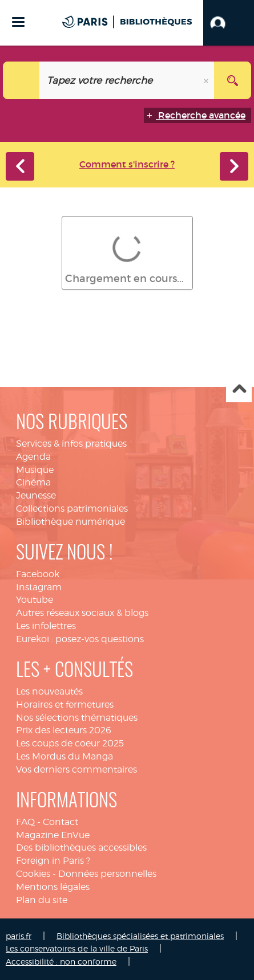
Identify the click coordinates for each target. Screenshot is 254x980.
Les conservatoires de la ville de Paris (77, 948)
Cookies (33, 874)
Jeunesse (36, 495)
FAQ (25, 822)
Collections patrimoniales (72, 509)
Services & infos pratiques (71, 444)
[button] (229, 23)
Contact (61, 822)
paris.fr (19, 936)
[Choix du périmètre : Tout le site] (21, 80)
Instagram (39, 587)
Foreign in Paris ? (53, 861)
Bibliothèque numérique (70, 522)
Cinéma (33, 482)
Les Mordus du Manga (64, 756)
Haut (239, 390)
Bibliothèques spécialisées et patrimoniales (140, 936)
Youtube (35, 600)
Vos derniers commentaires (76, 769)
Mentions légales (53, 887)
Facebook (38, 574)
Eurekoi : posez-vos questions (80, 639)
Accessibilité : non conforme (61, 961)
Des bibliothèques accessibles (81, 848)
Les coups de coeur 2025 (70, 743)
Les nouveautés (49, 691)
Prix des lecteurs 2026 (64, 730)
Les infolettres (46, 626)
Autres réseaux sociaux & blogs (82, 613)
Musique (35, 470)
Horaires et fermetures (65, 705)
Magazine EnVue (53, 835)
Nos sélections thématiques (77, 718)
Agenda (33, 457)
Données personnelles (107, 874)
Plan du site (42, 900)
